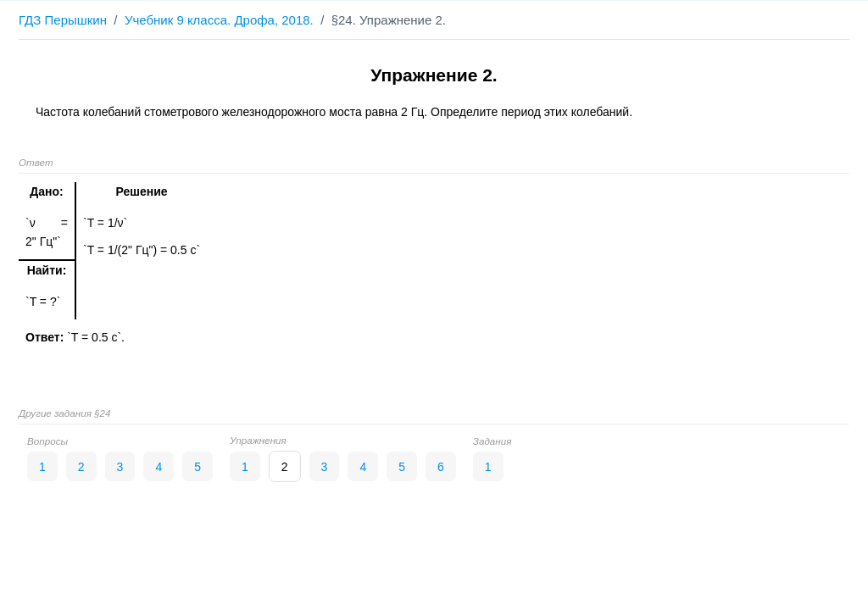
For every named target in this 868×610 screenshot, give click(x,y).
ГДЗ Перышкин (63, 20)
